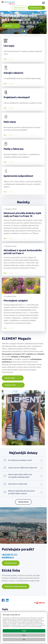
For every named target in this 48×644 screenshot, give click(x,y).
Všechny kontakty (11, 563)
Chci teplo (9, 46)
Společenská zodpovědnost (18, 176)
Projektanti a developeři (17, 97)
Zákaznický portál (19, 8)
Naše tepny (10, 122)
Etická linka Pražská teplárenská (16, 586)
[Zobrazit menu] (43, 3)
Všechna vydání (10, 378)
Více (5, 59)
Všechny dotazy (23, 502)
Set (24, 640)
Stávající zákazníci (13, 73)
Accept (24, 631)
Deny (24, 635)
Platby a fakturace (14, 149)
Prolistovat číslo (10, 385)
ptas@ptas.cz (8, 557)
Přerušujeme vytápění (16, 301)
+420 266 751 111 (10, 554)
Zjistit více (8, 26)
